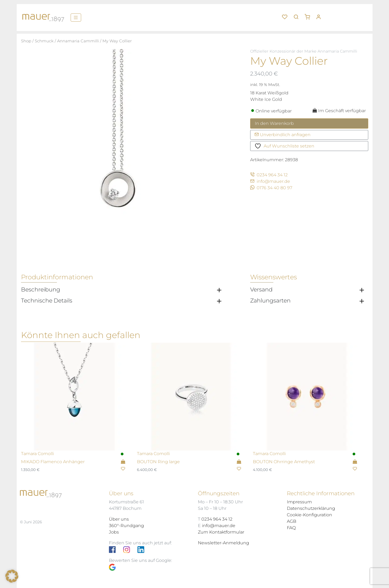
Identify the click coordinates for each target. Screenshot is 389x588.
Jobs (114, 532)
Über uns (119, 519)
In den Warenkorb (274, 123)
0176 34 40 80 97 (271, 188)
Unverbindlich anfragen (283, 135)
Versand (261, 290)
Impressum (299, 502)
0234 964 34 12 (269, 175)
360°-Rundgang (126, 526)
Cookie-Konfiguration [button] (309, 515)
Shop (26, 41)
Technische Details (47, 301)
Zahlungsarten (270, 301)
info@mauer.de (270, 181)
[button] (309, 15)
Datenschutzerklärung (311, 508)
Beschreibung (41, 290)
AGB (292, 521)
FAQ (291, 528)
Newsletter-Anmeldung (223, 543)
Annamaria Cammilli (78, 41)
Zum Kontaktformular (221, 532)
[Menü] (76, 18)
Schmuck (44, 41)
